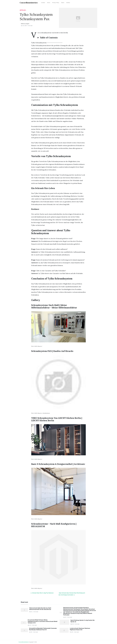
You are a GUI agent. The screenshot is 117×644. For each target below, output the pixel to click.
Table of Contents (49, 38)
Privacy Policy (56, 3)
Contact (43, 3)
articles (68, 3)
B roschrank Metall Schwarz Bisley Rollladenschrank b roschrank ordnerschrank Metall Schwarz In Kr (43, 621)
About (63, 3)
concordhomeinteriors (24, 642)
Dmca (49, 3)
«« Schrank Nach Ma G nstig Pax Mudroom (42, 593)
